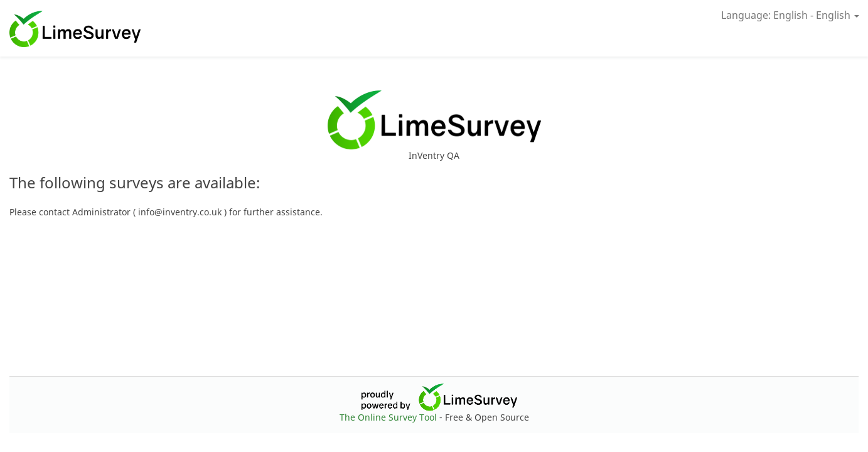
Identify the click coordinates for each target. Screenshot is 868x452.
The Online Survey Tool (389, 417)
